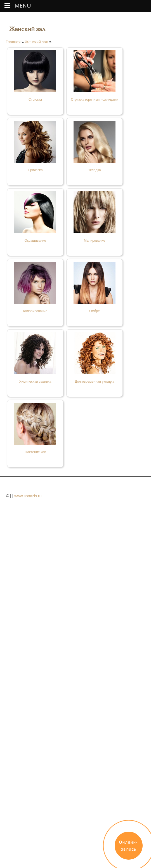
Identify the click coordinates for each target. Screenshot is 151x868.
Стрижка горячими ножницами (94, 100)
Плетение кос (35, 452)
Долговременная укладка (94, 382)
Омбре (95, 311)
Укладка (94, 170)
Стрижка (35, 100)
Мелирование (95, 241)
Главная (13, 42)
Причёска (35, 170)
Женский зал (36, 42)
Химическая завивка (35, 382)
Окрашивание (35, 241)
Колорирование (35, 311)
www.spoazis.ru (28, 496)
